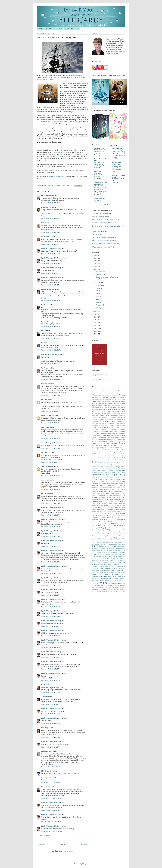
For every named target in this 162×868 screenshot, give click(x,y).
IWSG (65, 83)
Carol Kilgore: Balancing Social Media (104, 237)
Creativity (110, 436)
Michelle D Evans (107, 504)
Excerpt (112, 448)
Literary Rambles (117, 148)
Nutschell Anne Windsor (105, 512)
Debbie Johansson (48, 289)
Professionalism (108, 526)
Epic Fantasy (100, 448)
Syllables (110, 550)
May (97, 297)
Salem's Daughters (97, 538)
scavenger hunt (107, 538)
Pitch (109, 522)
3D (103, 391)
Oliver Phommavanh (110, 514)
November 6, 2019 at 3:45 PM (51, 254)
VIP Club (60, 156)
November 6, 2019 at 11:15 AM (51, 203)
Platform (113, 524)
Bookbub (114, 411)
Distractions (103, 442)
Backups (99, 401)
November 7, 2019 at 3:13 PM (51, 515)
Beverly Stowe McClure (98, 407)
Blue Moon (95, 411)
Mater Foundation (108, 502)
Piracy (106, 522)
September (99, 285)
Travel (106, 566)
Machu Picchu (116, 498)
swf (105, 550)
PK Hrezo (95, 524)
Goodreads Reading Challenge (100, 460)
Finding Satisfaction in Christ (102, 452)
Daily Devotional (115, 438)
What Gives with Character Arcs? (102, 213)
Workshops (115, 579)
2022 (96, 261)
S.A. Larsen (115, 536)
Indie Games (105, 472)
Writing (104, 583)
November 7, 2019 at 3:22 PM (51, 636)
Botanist (44, 223)
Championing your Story (106, 419)
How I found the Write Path (100, 216)
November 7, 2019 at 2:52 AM (51, 411)
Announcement (114, 395)
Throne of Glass (109, 562)
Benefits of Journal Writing (109, 403)
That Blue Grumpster (98, 172)
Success (108, 548)
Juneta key (45, 697)
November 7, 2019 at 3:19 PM (51, 595)
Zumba (94, 593)
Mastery (101, 502)
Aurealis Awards (99, 399)
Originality (123, 514)
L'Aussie (123, 489)
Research (122, 532)
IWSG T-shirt (101, 481)
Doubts (110, 442)
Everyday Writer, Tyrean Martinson (100, 149)
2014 (96, 323)
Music (109, 508)
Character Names (96, 422)
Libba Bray (122, 491)
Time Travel (104, 564)
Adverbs (123, 391)
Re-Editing (101, 530)
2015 (96, 320)
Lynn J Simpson (47, 751)
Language (95, 491)
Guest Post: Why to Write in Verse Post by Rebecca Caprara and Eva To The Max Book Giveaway (118, 154)
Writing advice (113, 583)
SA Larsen (122, 536)
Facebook (97, 450)
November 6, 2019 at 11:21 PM (51, 350)
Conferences (114, 432)
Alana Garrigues (118, 393)
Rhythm (94, 536)
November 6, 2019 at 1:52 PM (51, 232)
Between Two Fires (120, 405)
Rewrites (123, 534)
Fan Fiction (108, 450)
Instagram (104, 477)
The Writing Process (114, 560)
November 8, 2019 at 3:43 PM (51, 714)
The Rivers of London (110, 558)
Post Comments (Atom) (67, 851)
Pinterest (102, 522)
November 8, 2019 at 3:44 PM (51, 724)
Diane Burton (46, 787)
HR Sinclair (115, 468)
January (99, 308)
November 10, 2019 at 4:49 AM (51, 783)
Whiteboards (114, 572)
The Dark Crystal (96, 556)
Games (115, 456)
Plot (124, 524)
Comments (97, 379)
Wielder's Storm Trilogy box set (116, 577)
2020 (96, 267)
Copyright (102, 434)
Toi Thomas (45, 368)
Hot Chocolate (107, 466)
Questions (112, 528)
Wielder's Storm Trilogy (72, 28)
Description (108, 440)
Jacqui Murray (111, 483)
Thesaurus (100, 562)
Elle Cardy (113, 446)
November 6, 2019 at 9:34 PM (51, 338)
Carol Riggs (45, 728)
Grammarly (118, 460)
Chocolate (98, 424)
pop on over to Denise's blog (55, 176)
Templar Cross (117, 550)
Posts (96, 376)
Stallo (103, 546)
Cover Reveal (121, 434)
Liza (43, 343)
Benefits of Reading (102, 405)
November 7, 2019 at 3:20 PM (51, 607)
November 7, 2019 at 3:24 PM (51, 657)
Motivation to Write (116, 506)
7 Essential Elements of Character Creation (106, 244)
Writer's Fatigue (121, 581)
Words (109, 579)
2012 (96, 328)
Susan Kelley (100, 550)
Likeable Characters (115, 493)
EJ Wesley (107, 446)
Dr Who (114, 442)
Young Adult (122, 591)
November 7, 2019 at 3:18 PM (51, 585)
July (97, 291)
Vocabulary (113, 570)
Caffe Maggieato (113, 415)
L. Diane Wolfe (46, 207)
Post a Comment (45, 836)
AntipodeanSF (96, 397)
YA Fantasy (98, 591)
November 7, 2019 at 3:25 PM (51, 669)
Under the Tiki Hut (100, 199)
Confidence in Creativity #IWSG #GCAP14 (105, 223)
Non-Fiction (95, 512)
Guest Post (96, 462)
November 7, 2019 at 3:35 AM (51, 439)
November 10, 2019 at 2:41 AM (51, 767)
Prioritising (99, 526)
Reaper (112, 530)
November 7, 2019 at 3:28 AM (51, 423)
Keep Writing (116, 487)
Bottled (124, 411)
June (98, 294)
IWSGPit (108, 481)
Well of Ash (96, 572)
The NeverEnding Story (119, 556)
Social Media (96, 546)
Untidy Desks (95, 570)
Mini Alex (123, 504)
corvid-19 (114, 434)
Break (103, 413)
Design (114, 440)
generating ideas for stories (100, 458)
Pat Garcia (45, 305)
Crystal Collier (106, 438)
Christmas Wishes (99, 426)
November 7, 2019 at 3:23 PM (51, 648)
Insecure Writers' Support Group (109, 474)
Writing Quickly (117, 587)
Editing (123, 444)
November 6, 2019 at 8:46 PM (51, 327)
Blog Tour (102, 409)
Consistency (95, 434)
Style (99, 548)
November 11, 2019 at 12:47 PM (52, 822)
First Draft (123, 452)
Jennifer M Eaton (117, 485)
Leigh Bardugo (115, 491)
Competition (105, 432)
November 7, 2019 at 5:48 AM (51, 490)
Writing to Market (108, 589)
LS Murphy (115, 495)
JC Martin (100, 485)
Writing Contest (105, 585)
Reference (110, 532)
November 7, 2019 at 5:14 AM (51, 462)
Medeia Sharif (117, 502)
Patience (100, 518)
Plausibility (120, 524)
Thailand (94, 554)
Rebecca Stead (119, 530)
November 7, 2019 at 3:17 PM (51, 562)
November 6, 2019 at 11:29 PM (51, 364)
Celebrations (96, 419)
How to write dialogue (106, 468)
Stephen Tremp (109, 546)
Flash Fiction (96, 454)
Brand (99, 413)
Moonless (107, 506)
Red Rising (105, 532)
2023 (96, 258)
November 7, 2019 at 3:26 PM (51, 681)
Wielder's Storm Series (99, 576)
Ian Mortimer (98, 470)
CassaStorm (122, 417)
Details (118, 440)
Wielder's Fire (108, 574)
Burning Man (95, 415)
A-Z (119, 391)
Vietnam (102, 570)
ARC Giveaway (104, 397)
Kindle (97, 489)
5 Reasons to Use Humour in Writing (104, 247)
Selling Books (95, 542)
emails (119, 446)
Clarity (106, 426)
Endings (94, 448)
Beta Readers (111, 405)
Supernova (114, 548)
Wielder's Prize (120, 574)
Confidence (122, 432)
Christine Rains (113, 424)
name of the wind (116, 508)
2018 (96, 311)
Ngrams (123, 510)
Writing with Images (118, 589)
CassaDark (105, 417)
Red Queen (98, 532)
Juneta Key (102, 487)
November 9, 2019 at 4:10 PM (51, 747)
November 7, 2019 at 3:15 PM (51, 546)
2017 (96, 314)
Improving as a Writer (112, 470)
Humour (121, 468)
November (99, 275)
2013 (96, 325)
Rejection (116, 532)
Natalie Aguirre (46, 237)
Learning (107, 491)
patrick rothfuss (117, 518)
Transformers (101, 566)
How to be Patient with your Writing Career (105, 220)
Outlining (94, 516)
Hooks (101, 466)
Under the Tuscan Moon (119, 568)
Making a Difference (103, 500)
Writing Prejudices (97, 587)
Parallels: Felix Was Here (105, 516)
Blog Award (95, 409)
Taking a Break (97, 234)
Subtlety (103, 548)
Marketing (95, 501)
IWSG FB (101, 479)
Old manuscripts (100, 514)
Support (119, 548)
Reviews (111, 534)
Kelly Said (123, 487)
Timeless (110, 564)
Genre (111, 458)
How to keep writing (117, 466)
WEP (101, 572)
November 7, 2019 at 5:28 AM (51, 476)
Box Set (94, 413)
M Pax (109, 498)
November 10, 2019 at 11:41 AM (52, 798)
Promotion (118, 526)
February (99, 305)
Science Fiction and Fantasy (103, 540)
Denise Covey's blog (54, 75)
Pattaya (123, 518)
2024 (96, 255)
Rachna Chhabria (121, 528)
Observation (115, 512)
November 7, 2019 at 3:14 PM (51, 527)
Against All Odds (96, 393)
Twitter (124, 566)
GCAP (120, 456)
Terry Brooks (122, 552)
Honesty (97, 466)
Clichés (111, 426)
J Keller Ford (115, 481)
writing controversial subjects (118, 585)
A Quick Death (114, 391)
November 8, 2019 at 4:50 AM (51, 692)
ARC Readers (113, 397)
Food (101, 454)
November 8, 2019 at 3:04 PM (51, 704)
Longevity (99, 495)
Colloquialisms (104, 430)
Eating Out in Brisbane (109, 444)
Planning (107, 524)
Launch (101, 491)
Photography (121, 520)
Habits (103, 464)
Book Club (101, 411)
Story (116, 546)
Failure (103, 450)
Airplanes (111, 393)
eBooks (118, 444)
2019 (96, 269)
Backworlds (105, 401)
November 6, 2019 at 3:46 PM (51, 285)
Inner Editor (121, 472)
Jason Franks (119, 483)
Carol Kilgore (46, 452)
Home (40, 28)
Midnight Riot (116, 504)
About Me (48, 28)
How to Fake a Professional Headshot (104, 241)
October (99, 282)
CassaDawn (113, 417)
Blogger (85, 864)
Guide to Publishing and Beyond (110, 462)
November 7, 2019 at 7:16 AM (51, 503)
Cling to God (58, 28)
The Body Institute (102, 554)
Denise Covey (46, 384)
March (98, 302)
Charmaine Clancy (115, 422)
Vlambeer (107, 570)
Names (124, 508)
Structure (94, 548)
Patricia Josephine (108, 518)
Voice (118, 570)
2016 (96, 317)
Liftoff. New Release (103, 493)
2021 (96, 264)
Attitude (120, 397)
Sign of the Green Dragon (106, 544)
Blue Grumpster (47, 771)
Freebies (123, 454)
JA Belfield (103, 483)
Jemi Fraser (108, 485)
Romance (100, 536)
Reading (107, 530)
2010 (96, 334)
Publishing (101, 528)
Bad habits (111, 401)
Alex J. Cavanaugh (48, 195)
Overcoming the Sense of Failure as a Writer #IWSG (109, 226)
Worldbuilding (95, 581)
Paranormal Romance (119, 516)
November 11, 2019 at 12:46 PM (52, 810)
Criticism (117, 436)
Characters (105, 421)
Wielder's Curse (97, 574)
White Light (107, 572)
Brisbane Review (116, 413)
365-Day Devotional (97, 391)
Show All (106, 204)
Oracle (118, 514)
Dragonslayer (99, 444)
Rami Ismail (95, 530)
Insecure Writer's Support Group (117, 164)
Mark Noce (113, 500)
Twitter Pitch (96, 568)
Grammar (111, 460)
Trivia (110, 566)
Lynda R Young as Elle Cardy (51, 248)
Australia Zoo (107, 399)
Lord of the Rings (107, 495)
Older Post (83, 845)
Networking (104, 510)
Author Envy (114, 399)
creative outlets (102, 436)
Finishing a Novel (115, 452)
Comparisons (96, 432)
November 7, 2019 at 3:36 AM (51, 448)
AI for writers (105, 393)
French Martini (96, 456)
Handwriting (109, 464)
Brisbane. (123, 413)
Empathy (123, 446)
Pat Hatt (44, 331)
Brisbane (108, 413)
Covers (94, 436)
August (98, 288)
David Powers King (48, 415)
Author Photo (122, 399)
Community (122, 430)
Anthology (122, 395)
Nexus (119, 510)
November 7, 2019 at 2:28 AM (51, 395)
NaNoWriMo (96, 510)
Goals (124, 458)
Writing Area (122, 583)
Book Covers (107, 411)
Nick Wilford (45, 494)
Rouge (105, 536)
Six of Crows (122, 544)
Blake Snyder (117, 407)
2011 (96, 331)
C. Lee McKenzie (104, 415)
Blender (123, 407)
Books (119, 411)
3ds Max (107, 391)
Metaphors (99, 504)
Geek (124, 456)
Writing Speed (99, 589)
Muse (105, 508)
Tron (113, 566)
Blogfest (109, 409)
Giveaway (117, 458)
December (99, 272)
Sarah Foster (46, 685)
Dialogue (123, 440)
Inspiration (96, 477)
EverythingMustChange (55, 324)
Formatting (105, 454)
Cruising (100, 438)
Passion (94, 518)
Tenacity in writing (102, 552)
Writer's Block (104, 581)
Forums (110, 454)
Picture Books (95, 522)
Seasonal (114, 540)
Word (105, 579)
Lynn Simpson (102, 498)
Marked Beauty (121, 500)
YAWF (103, 591)
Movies (100, 508)
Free (114, 454)
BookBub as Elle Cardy (51, 170)
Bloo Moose (122, 409)
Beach (117, 401)
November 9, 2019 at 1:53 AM (51, 737)
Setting (112, 542)
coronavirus (108, 434)
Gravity (124, 460)
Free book (118, 454)
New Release (112, 510)
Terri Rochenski (113, 552)
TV (115, 566)
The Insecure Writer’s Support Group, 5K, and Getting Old (101, 164)
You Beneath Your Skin (112, 591)
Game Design (103, 456)
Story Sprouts (122, 546)
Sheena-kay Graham (120, 542)
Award (94, 401)
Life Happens (98, 200)
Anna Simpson (105, 395)
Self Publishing (121, 540)
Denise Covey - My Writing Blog (100, 183)
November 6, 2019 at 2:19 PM (51, 244)
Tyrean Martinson (47, 466)
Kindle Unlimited (105, 489)
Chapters (115, 419)
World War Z (122, 579)
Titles (114, 564)
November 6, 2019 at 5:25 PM (51, 301)
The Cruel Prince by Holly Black (117, 554)
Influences (113, 472)
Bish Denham (109, 407)
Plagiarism (101, 524)
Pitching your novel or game (118, 522)
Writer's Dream (112, 581)
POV (93, 526)
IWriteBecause (118, 477)
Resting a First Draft (97, 534)
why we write (122, 572)
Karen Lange (109, 487)
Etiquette (107, 448)
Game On (110, 456)
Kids (93, 489)
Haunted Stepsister (117, 464)
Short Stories (96, 544)
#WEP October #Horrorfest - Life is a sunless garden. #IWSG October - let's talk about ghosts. (101, 189)
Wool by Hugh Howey (98, 579)
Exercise (117, 448)
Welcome (123, 570)
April (97, 299)
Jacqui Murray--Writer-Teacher (52, 443)
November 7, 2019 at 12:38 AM (51, 380)
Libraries (94, 493)
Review (105, 534)
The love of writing (107, 556)
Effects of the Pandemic (98, 446)
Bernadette (45, 400)
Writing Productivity (107, 587)
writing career (96, 585)
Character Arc (121, 419)
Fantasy (114, 450)
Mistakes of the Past (97, 506)
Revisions (117, 534)
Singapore (116, 544)
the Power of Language (98, 558)
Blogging (115, 409)
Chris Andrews (105, 424)
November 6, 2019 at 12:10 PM (51, 219)
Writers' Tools (96, 583)
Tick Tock (118, 562)
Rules (109, 536)
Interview (110, 477)
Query (107, 528)
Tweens (119, 566)
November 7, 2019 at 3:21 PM (51, 616)
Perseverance (103, 520)
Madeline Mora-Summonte (50, 354)
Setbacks (108, 542)
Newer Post (42, 845)
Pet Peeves (113, 520)
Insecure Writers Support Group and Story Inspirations (117, 168)
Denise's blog (41, 79)
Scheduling (116, 538)
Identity (104, 470)
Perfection (95, 520)
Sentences (102, 542)
